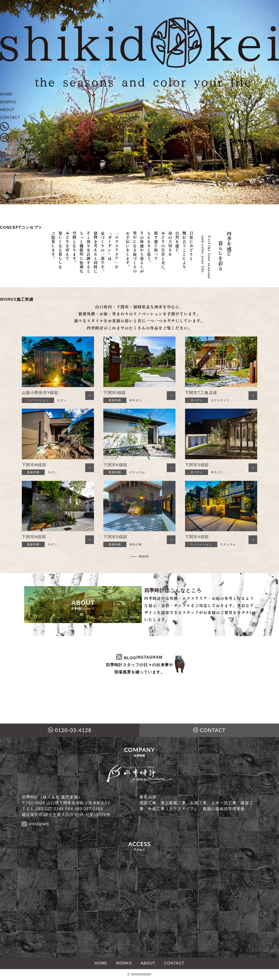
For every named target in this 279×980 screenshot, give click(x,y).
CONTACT (10, 118)
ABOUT (8, 110)
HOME (6, 94)
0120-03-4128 (73, 730)
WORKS (8, 102)
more (144, 556)
